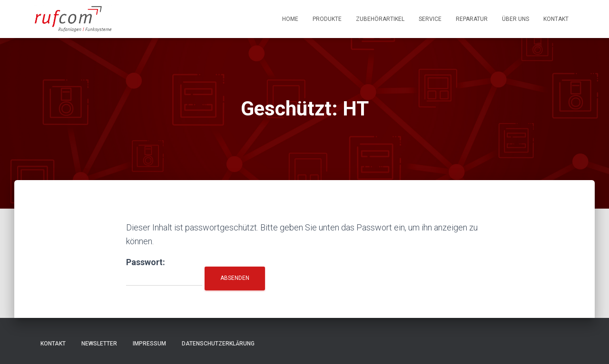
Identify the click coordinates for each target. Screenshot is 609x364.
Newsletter (99, 344)
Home (290, 19)
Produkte (327, 19)
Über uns (516, 19)
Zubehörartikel (380, 19)
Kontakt (556, 19)
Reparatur (472, 19)
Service (430, 19)
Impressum (149, 344)
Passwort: (164, 272)
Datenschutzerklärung (218, 344)
